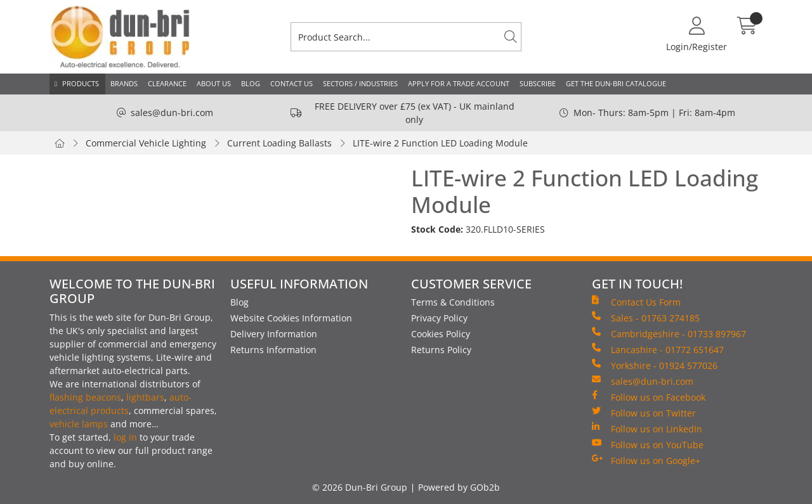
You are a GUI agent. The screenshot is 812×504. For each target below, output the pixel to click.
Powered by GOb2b (459, 487)
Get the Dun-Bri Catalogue (616, 83)
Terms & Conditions (453, 302)
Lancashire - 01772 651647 (658, 349)
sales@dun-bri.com (172, 113)
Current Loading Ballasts (279, 143)
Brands (124, 83)
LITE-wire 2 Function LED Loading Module (440, 143)
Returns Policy (441, 350)
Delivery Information (274, 334)
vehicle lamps (79, 424)
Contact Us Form (636, 302)
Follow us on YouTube (648, 444)
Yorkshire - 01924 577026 (655, 365)
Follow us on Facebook (649, 397)
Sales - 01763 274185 (646, 318)
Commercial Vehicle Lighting (146, 143)
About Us (214, 83)
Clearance (167, 83)
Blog (251, 83)
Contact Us (291, 83)
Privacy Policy (439, 318)
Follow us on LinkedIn (647, 429)
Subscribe (538, 83)
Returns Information (273, 350)
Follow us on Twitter (644, 413)
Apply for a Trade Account (459, 83)
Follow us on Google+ (646, 460)
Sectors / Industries (360, 83)
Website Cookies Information (291, 318)
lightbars (145, 397)
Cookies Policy (441, 334)
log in (125, 437)
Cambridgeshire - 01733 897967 (669, 333)
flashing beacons (85, 397)
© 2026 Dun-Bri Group (360, 487)
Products (81, 83)
